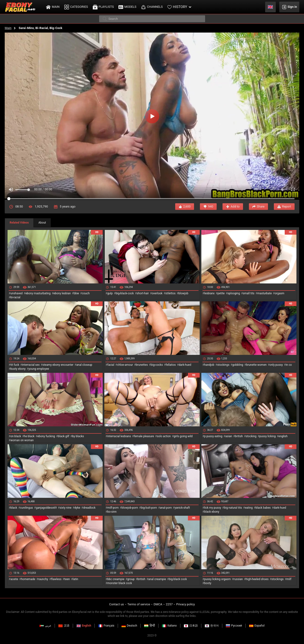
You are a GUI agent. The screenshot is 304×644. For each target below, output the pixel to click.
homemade (28, 579)
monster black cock (120, 583)
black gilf (64, 436)
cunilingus (26, 508)
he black (29, 436)
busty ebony (18, 369)
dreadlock (89, 508)
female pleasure (144, 436)
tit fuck (15, 365)
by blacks (78, 436)
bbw (76, 293)
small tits (249, 293)
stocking (251, 436)
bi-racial (15, 297)
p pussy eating (213, 436)
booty (208, 583)
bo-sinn (112, 512)
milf (289, 579)
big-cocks (157, 365)
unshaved (16, 293)
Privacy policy (185, 604)
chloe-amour (125, 365)
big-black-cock (125, 293)
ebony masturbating (38, 293)
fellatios (171, 365)
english (283, 436)
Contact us (116, 604)
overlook (157, 293)
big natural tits (233, 508)
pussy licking (268, 436)
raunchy (43, 579)
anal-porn (166, 508)
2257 (169, 604)
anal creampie (157, 579)
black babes (263, 508)
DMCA (158, 604)
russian (238, 579)
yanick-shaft (182, 508)
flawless (56, 579)
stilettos (170, 293)
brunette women (256, 365)
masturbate (265, 293)
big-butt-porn (149, 508)
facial (111, 365)
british (239, 436)
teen (67, 579)
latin (75, 579)
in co (289, 365)
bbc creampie (116, 579)
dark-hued (185, 365)
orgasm (279, 293)
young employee (39, 369)
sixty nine (65, 508)
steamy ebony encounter (58, 365)
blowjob (183, 293)
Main (8, 28)
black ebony (212, 512)
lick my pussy (213, 508)
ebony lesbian (62, 293)
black (14, 508)
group (131, 579)
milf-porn (113, 508)
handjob (209, 365)
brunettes (142, 365)
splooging (234, 293)
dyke (77, 508)
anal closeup (84, 365)
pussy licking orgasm (217, 579)
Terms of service (139, 604)
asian (229, 436)
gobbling (238, 365)
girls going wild (183, 436)
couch (86, 293)
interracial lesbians (119, 436)
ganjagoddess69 (46, 508)
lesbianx (209, 293)
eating (249, 508)
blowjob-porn (130, 508)
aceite (14, 579)
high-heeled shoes (257, 579)
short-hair (143, 293)
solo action (164, 436)
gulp (110, 293)
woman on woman (22, 440)
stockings (223, 365)
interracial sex (31, 365)
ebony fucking (46, 436)
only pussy (276, 365)
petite (221, 293)
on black (16, 436)
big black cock (178, 579)
